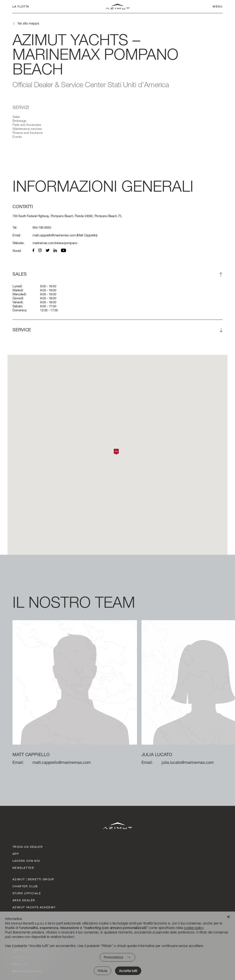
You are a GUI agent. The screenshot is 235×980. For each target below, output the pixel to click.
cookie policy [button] (193, 928)
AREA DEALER (24, 900)
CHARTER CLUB (25, 886)
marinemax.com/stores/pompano (55, 243)
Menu (218, 6)
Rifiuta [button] (102, 971)
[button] (228, 916)
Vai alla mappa (28, 23)
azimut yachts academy (34, 907)
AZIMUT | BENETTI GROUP (33, 879)
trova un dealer (28, 847)
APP (16, 854)
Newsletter (23, 868)
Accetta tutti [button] (128, 971)
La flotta (21, 6)
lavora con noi (26, 861)
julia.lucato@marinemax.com (188, 762)
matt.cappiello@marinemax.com (54, 235)
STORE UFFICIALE (27, 893)
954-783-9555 (42, 227)
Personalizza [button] (113, 957)
